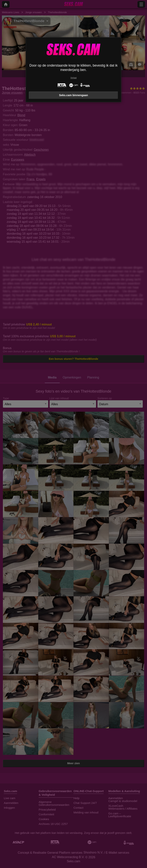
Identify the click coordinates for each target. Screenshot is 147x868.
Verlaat (73, 78)
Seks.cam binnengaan (73, 95)
